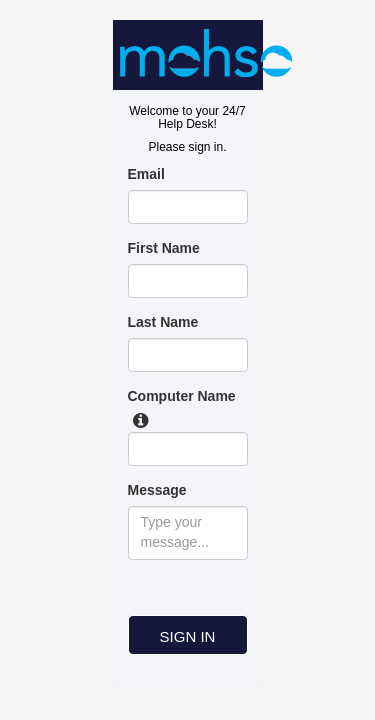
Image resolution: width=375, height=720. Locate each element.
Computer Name (182, 396)
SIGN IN (188, 636)
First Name (164, 248)
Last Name (163, 322)
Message (157, 490)
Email (146, 174)
